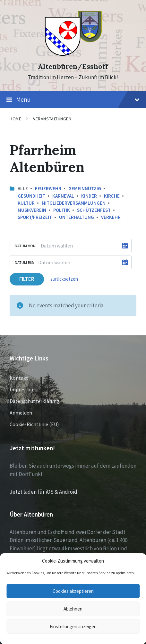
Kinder (89, 196)
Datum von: (26, 246)
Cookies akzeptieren (73, 591)
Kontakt (19, 378)
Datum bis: (24, 262)
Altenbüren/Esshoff (73, 66)
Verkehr (111, 217)
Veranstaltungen (52, 119)
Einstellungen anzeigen (73, 626)
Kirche (112, 196)
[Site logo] (73, 55)
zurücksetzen (64, 279)
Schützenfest (94, 210)
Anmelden (21, 413)
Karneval (63, 196)
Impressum (22, 389)
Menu (73, 100)
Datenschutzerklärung (34, 401)
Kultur (26, 203)
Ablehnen (73, 609)
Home (15, 119)
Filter (27, 279)
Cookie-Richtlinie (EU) (34, 424)
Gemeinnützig (85, 188)
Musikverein (32, 210)
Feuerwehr (48, 188)
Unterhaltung (77, 217)
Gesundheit (31, 196)
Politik (62, 210)
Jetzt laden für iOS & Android (43, 492)
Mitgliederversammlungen (74, 203)
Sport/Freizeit (35, 217)
